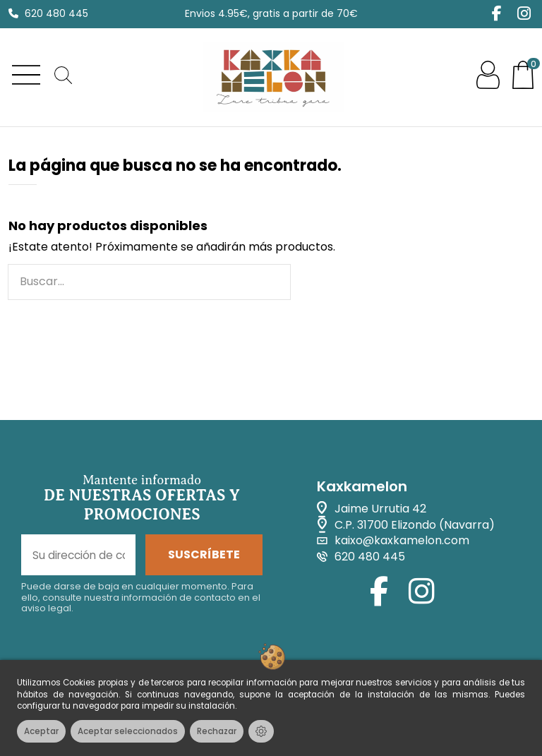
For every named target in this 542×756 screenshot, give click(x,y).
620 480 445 (56, 13)
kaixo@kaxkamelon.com (402, 541)
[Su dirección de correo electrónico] (78, 556)
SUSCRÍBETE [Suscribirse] (204, 555)
